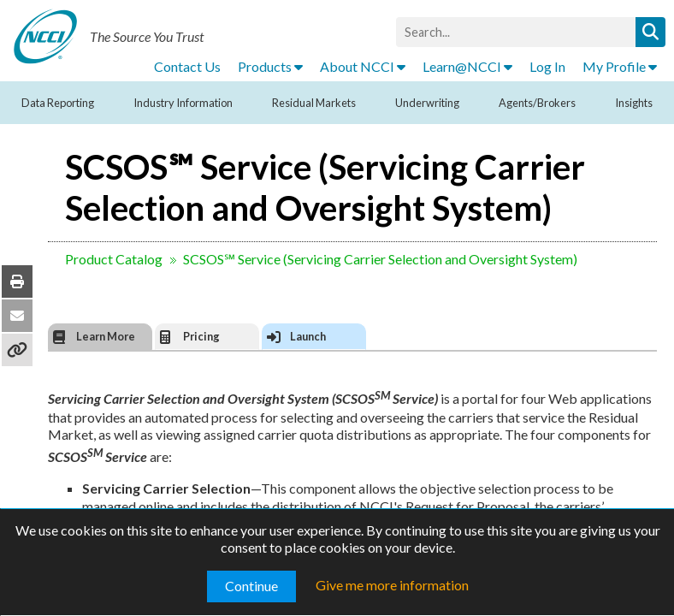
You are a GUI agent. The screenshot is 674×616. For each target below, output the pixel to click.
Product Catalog (114, 259)
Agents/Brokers (537, 103)
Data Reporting (58, 103)
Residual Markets (314, 103)
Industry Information (183, 103)
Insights (634, 103)
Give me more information (392, 585)
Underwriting (427, 103)
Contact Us (187, 66)
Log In (547, 66)
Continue (251, 586)
